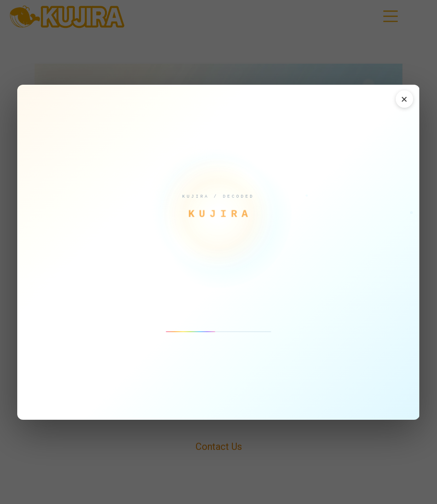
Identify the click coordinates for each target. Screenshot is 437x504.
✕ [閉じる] (404, 100)
